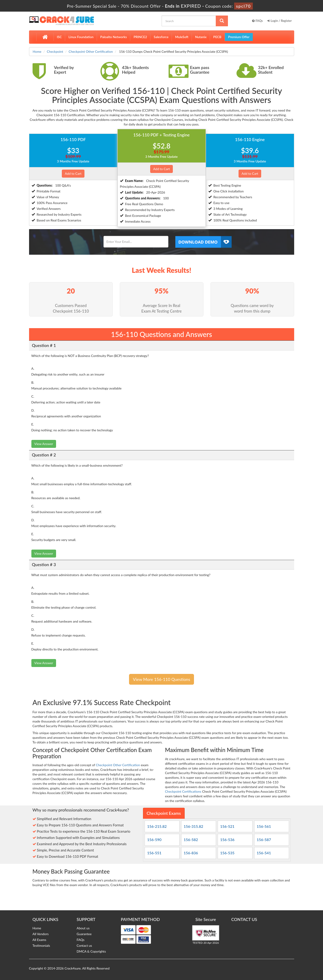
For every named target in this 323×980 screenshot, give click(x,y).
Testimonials (41, 945)
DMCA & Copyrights (91, 951)
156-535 (227, 853)
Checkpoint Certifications (183, 791)
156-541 (264, 853)
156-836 (191, 853)
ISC (59, 37)
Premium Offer (239, 37)
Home (37, 51)
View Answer (44, 444)
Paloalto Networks (113, 37)
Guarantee (84, 934)
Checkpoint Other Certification (91, 51)
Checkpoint (55, 51)
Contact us (84, 945)
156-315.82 (193, 826)
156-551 (154, 853)
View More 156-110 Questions (162, 679)
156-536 (227, 840)
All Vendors (41, 934)
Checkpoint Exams (164, 813)
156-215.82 (157, 826)
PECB (217, 37)
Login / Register (280, 21)
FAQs (257, 21)
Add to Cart (73, 173)
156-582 (191, 840)
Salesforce (161, 37)
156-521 (227, 826)
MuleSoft (182, 37)
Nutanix (201, 37)
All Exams (39, 940)
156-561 (264, 826)
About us (83, 928)
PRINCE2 (140, 37)
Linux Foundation (81, 37)
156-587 (264, 840)
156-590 (154, 840)
